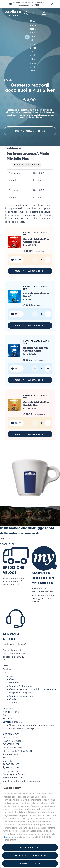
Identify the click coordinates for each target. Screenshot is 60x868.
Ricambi (7, 710)
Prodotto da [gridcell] (15, 165)
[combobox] (16, 252)
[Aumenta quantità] (48, 252)
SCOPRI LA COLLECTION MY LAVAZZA (43, 570)
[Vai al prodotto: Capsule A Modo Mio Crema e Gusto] (30, 341)
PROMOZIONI (10, 730)
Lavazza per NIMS (12, 714)
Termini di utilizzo (12, 770)
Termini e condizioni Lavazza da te (22, 776)
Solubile (14, 695)
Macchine (8, 700)
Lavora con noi (11, 763)
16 (16, 252)
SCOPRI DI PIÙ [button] (8, 536)
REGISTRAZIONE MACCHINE (18, 743)
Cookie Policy (10, 837)
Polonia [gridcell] (37, 172)
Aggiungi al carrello (30, 263)
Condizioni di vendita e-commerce (22, 773)
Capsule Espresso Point (22, 688)
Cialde (13, 691)
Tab (11, 668)
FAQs (6, 750)
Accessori (8, 707)
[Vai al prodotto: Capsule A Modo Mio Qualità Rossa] (30, 233)
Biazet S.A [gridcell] (39, 165)
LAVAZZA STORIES (13, 733)
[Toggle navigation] (53, 13)
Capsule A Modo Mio (20, 678)
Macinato (14, 675)
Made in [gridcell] (13, 172)
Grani (12, 671)
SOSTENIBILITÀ (11, 736)
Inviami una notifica (30, 110)
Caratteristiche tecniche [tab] (27, 157)
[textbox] (16, 252)
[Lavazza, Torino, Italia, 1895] (13, 13)
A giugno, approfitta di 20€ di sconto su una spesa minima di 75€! (29, 4)
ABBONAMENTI (11, 726)
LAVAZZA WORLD (12, 740)
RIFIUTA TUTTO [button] (30, 863)
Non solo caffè (11, 704)
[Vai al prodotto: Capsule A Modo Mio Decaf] (30, 287)
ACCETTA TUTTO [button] (30, 848)
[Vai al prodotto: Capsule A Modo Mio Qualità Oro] (30, 396)
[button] (52, 4)
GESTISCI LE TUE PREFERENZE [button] (30, 855)
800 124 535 (13, 760)
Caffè (6, 665)
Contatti (7, 753)
